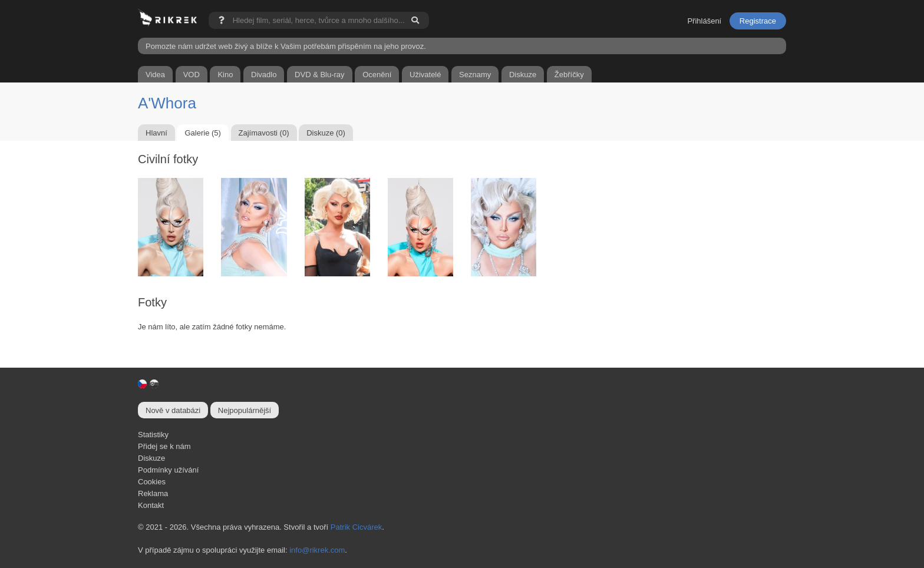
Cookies (152, 482)
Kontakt (151, 505)
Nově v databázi (173, 410)
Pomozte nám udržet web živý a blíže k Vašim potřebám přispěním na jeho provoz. (286, 46)
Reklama (153, 493)
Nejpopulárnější (245, 410)
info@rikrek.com (317, 550)
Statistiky (153, 435)
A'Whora (167, 103)
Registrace (758, 21)
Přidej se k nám (164, 446)
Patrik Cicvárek (356, 527)
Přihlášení (704, 21)
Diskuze (151, 458)
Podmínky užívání (168, 470)
